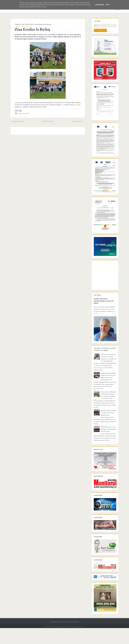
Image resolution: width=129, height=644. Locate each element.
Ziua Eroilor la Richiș (32, 29)
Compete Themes (54, 642)
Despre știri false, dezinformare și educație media (103, 316)
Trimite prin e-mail (21, 113)
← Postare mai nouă (16, 121)
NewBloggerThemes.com (79, 642)
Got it (108, 5)
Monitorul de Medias (44, 24)
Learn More (99, 5)
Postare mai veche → (79, 121)
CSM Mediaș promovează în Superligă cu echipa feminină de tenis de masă (108, 440)
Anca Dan (78, 105)
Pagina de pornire (48, 121)
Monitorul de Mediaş (71, 638)
